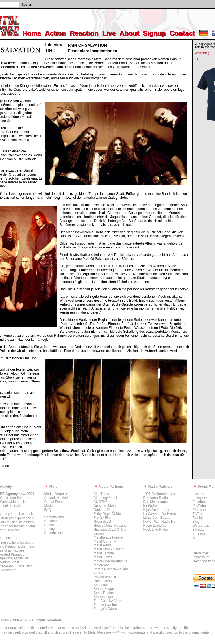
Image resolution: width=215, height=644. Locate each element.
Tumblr (198, 518)
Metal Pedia (103, 545)
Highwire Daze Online (110, 530)
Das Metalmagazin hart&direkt (157, 504)
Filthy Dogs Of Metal (109, 514)
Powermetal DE (106, 577)
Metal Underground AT (111, 561)
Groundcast (103, 522)
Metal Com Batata (157, 518)
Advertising (202, 53)
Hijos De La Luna (156, 510)
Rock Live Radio (156, 530)
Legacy (99, 533)
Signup (155, 34)
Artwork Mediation (58, 498)
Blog (196, 522)
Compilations (54, 517)
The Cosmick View (108, 601)
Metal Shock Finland (109, 549)
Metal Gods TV (105, 541)
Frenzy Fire (102, 518)
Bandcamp (52, 521)
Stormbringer (104, 597)
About (130, 34)
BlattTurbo (102, 494)
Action (56, 34)
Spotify (50, 529)
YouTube (199, 506)
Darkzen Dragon (106, 510)
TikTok (197, 514)
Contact (183, 34)
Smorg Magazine (107, 589)
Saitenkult (101, 585)
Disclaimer (201, 553)
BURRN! (100, 502)
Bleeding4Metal (106, 498)
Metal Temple (104, 553)
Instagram (200, 498)
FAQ (48, 510)
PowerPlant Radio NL (159, 522)
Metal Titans (103, 557)
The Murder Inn (105, 605)
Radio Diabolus (155, 526)
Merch (49, 506)
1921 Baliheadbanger (159, 494)
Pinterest (199, 510)
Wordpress (201, 526)
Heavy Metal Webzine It (112, 526)
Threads (199, 533)
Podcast (50, 525)
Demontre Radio (156, 498)
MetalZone (102, 565)
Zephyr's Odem (105, 609)
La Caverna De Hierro (160, 514)
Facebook (200, 502)
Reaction (85, 34)
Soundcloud (53, 533)
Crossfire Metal (105, 506)
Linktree (199, 494)
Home (32, 34)
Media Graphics (56, 494)
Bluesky (199, 530)
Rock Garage (104, 581)
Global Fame (54, 502)
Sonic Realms (104, 593)
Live (109, 34)
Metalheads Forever (109, 537)
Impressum (201, 557)
